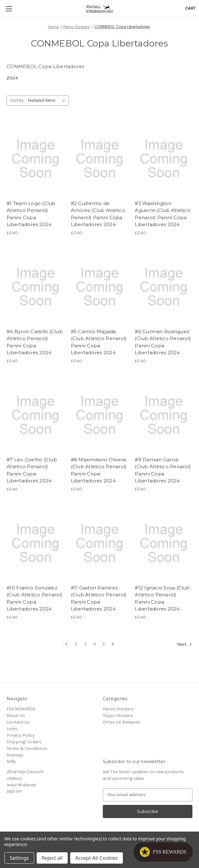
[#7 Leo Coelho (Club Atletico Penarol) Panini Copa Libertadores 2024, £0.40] (35, 415)
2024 (12, 78)
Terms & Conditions (27, 749)
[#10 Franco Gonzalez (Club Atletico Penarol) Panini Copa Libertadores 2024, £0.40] (35, 543)
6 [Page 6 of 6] (113, 644)
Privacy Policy (21, 735)
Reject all (52, 858)
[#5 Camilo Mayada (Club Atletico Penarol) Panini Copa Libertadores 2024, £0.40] (100, 287)
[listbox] (48, 100)
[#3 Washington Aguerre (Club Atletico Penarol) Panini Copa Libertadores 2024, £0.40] (164, 159)
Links (12, 729)
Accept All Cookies (97, 858)
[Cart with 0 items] (190, 8)
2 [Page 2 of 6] (76, 644)
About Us (16, 716)
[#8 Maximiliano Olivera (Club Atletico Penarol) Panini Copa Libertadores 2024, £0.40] (100, 415)
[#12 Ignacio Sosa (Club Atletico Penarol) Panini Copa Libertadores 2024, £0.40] (164, 543)
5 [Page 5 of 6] (104, 644)
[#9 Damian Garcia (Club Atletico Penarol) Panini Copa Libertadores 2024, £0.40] (164, 415)
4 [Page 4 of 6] (95, 644)
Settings (19, 858)
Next (185, 644)
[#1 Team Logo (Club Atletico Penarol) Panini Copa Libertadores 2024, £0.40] (35, 159)
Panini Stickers (118, 709)
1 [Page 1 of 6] (66, 644)
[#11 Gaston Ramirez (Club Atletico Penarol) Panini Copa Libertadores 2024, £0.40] (100, 543)
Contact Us (18, 722)
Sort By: (17, 100)
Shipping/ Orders (24, 742)
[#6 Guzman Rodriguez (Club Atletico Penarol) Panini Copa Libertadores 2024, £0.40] (164, 287)
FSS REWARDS (21, 709)
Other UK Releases (122, 722)
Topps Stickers (118, 716)
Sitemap (15, 755)
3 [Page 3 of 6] (85, 644)
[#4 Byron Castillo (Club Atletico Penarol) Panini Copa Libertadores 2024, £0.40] (35, 287)
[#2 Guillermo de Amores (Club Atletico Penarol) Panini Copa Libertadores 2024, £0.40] (100, 159)
